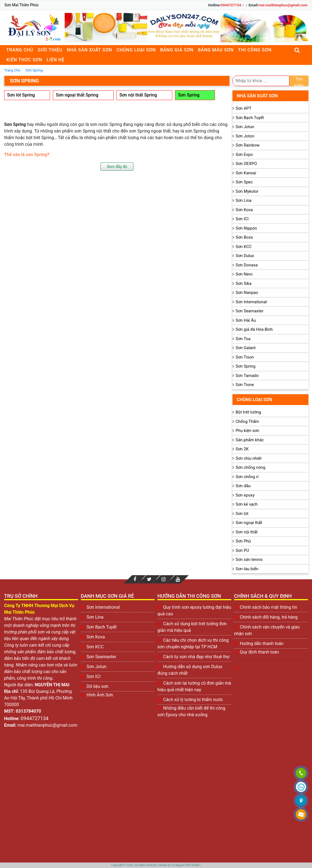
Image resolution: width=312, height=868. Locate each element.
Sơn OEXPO (246, 164)
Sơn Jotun (245, 127)
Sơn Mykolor (247, 191)
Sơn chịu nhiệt (248, 458)
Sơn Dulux (245, 256)
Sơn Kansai (246, 173)
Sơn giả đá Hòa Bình (254, 329)
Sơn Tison (245, 357)
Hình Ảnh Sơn (100, 695)
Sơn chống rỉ (247, 477)
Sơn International (251, 302)
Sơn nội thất (247, 532)
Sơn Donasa (247, 265)
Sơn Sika (243, 283)
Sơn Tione (245, 385)
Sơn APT (243, 108)
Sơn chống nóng (250, 467)
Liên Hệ (56, 60)
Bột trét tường (248, 412)
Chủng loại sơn (136, 50)
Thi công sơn (255, 50)
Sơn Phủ (243, 541)
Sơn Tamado (247, 376)
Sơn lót (242, 514)
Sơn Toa (243, 339)
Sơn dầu (243, 486)
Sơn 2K (242, 449)
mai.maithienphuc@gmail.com (283, 5)
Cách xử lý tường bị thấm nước (193, 700)
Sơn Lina (243, 200)
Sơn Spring (189, 95)
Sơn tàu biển (247, 569)
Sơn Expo (244, 155)
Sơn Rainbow (247, 145)
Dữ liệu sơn (98, 686)
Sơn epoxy (245, 495)
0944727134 (231, 5)
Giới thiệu (50, 50)
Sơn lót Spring (21, 95)
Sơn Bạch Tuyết (250, 118)
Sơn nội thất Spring (138, 95)
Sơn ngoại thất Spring (77, 95)
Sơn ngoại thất (249, 523)
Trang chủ (20, 50)
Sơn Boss (244, 237)
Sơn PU (242, 550)
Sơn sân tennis (249, 560)
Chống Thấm (247, 421)
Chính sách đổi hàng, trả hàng (269, 617)
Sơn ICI (242, 219)
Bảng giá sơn (177, 50)
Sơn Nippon (246, 228)
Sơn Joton (245, 136)
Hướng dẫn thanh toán (262, 644)
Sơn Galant (246, 348)
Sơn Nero (244, 274)
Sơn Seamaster (250, 311)
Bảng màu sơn (216, 50)
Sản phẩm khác (250, 440)
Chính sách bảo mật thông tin (269, 607)
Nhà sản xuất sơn (90, 50)
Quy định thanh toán (260, 652)
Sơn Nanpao (247, 293)
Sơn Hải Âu (246, 320)
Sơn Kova (244, 210)
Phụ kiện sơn (247, 431)
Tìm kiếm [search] (299, 81)
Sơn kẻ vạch (247, 504)
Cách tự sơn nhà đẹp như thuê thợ (196, 657)
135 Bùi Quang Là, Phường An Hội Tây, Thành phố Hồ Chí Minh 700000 (38, 698)
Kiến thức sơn (24, 60)
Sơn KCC (243, 247)
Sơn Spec (244, 182)
